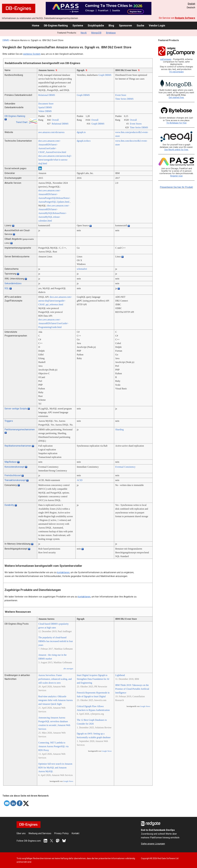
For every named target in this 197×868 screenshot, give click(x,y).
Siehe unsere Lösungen (153, 844)
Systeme (78, 25)
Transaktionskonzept (15, 480)
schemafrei (82, 269)
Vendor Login (157, 25)
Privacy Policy (61, 833)
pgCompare (166, 59)
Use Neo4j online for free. (176, 150)
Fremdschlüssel (13, 475)
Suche (140, 25)
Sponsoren (125, 25)
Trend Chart (22, 122)
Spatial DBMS (45, 107)
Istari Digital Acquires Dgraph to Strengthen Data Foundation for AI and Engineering (93, 679)
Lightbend (120, 675)
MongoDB (96, 33)
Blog (111, 25)
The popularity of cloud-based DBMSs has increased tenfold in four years (56, 641)
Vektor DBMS (45, 111)
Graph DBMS (105, 75)
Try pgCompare (176, 72)
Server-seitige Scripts (16, 409)
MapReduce (11, 462)
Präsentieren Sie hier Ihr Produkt (176, 187)
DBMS (6, 40)
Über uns (21, 833)
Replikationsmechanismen (18, 446)
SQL (7, 288)
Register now (176, 176)
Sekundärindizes (13, 283)
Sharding (119, 429)
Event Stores (136, 124)
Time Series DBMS (124, 99)
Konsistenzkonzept (14, 467)
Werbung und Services (40, 833)
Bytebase (111, 33)
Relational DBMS (47, 95)
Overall (55, 120)
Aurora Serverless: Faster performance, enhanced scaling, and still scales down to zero (55, 679)
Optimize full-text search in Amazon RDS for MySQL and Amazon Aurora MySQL (55, 768)
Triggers (9, 421)
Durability (9, 505)
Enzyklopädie (96, 25)
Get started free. (176, 98)
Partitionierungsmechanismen (20, 429)
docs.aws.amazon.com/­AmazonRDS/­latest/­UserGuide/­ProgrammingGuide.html (53, 323)
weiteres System (32, 54)
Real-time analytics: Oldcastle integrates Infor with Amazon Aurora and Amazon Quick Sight (55, 700)
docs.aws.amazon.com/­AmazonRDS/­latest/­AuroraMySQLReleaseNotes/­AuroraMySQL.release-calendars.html (54, 213)
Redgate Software (185, 18)
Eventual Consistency (125, 467)
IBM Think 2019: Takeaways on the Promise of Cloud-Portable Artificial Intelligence (132, 689)
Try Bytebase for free (176, 123)
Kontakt (75, 833)
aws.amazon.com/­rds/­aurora (51, 132)
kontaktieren (63, 572)
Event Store (121, 95)
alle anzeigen (68, 669)
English (191, 4)
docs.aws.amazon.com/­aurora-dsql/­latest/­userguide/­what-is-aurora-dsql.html (55, 160)
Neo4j (84, 33)
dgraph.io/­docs (84, 141)
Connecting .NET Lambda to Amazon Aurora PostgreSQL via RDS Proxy (53, 746)
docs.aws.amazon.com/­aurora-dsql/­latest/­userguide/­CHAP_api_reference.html (55, 301)
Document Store (46, 104)
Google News (68, 781)
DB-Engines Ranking (56, 25)
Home (36, 25)
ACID (80, 480)
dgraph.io (81, 132)
